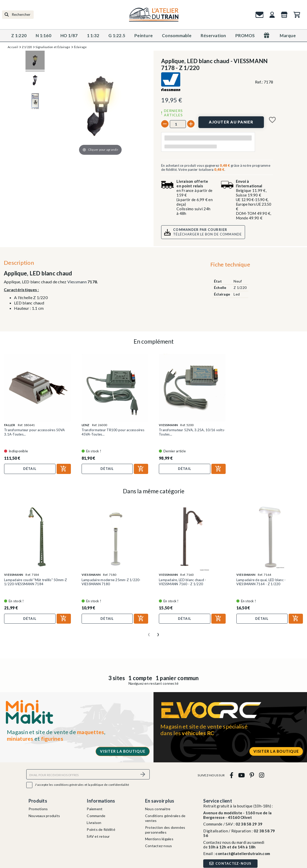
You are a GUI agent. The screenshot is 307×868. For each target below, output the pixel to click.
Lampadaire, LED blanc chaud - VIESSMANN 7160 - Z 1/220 (182, 582)
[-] (165, 124)
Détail (30, 469)
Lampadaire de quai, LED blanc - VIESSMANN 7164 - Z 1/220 (261, 582)
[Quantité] (178, 124)
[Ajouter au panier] (231, 122)
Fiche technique (230, 264)
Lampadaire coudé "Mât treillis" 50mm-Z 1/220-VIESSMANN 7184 (36, 582)
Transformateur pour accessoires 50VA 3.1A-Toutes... (34, 432)
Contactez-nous (159, 846)
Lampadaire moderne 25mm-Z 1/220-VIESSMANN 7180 (111, 582)
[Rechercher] (18, 15)
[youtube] (241, 775)
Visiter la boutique (123, 751)
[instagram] (261, 775)
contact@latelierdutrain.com (243, 853)
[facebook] (231, 775)
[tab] (230, 265)
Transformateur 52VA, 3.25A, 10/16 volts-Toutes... (192, 432)
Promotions (38, 809)
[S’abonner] (143, 774)
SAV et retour (98, 836)
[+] (191, 124)
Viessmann (77, 282)
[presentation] (149, 633)
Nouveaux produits (44, 816)
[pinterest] (252, 775)
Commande (96, 816)
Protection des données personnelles (165, 830)
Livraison (94, 823)
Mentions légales (159, 839)
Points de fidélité (101, 829)
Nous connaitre (158, 809)
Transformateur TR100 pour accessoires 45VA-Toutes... (113, 432)
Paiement (95, 809)
